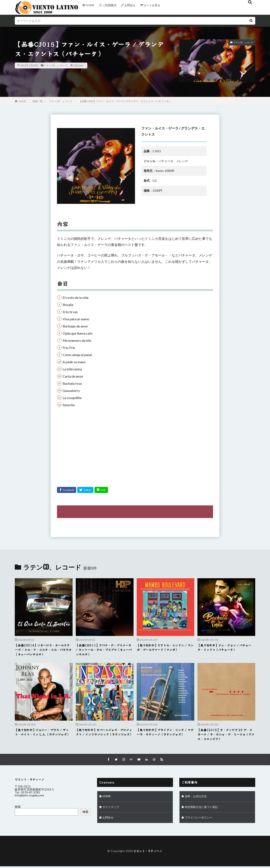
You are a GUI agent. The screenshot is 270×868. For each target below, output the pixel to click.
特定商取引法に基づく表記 (202, 809)
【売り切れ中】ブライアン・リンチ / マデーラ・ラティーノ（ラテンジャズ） (165, 733)
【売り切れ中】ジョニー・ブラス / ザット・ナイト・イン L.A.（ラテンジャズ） (44, 735)
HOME (22, 101)
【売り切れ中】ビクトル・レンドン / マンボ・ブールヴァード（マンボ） (165, 648)
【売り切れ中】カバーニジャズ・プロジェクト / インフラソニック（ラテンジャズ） (105, 735)
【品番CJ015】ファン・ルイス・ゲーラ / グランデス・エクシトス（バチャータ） (125, 101)
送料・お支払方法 (197, 798)
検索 (18, 808)
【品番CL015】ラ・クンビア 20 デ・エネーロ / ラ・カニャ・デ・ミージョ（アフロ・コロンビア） (225, 735)
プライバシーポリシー (200, 819)
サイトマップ (111, 809)
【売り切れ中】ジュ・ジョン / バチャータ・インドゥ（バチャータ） (226, 648)
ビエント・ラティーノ (148, 853)
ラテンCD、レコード (56, 65)
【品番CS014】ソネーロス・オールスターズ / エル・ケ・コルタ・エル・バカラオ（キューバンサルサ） (44, 650)
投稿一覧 (38, 101)
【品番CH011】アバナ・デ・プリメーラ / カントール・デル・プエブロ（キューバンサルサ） (105, 650)
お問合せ (108, 819)
